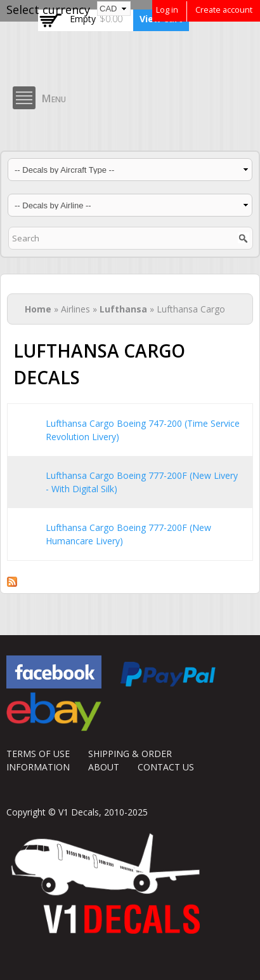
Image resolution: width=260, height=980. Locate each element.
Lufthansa (123, 309)
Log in (167, 10)
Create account (224, 10)
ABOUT (104, 767)
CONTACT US (166, 767)
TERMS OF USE (38, 754)
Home (38, 309)
